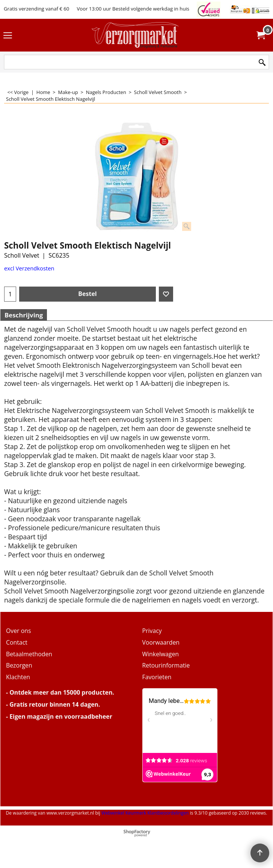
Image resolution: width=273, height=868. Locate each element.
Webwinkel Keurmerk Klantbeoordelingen (145, 813)
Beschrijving (24, 315)
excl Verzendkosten (29, 268)
